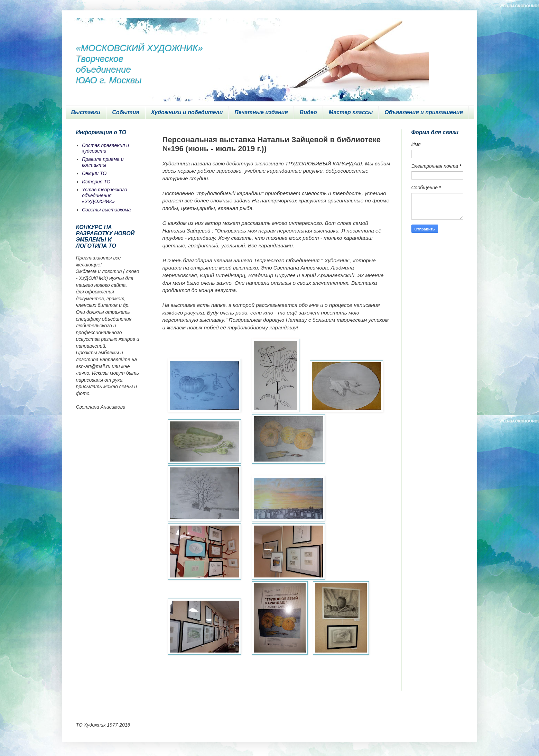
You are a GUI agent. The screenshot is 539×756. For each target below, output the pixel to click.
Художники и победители (187, 112)
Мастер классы (351, 112)
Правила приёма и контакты (103, 162)
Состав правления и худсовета (105, 148)
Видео (308, 112)
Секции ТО (94, 173)
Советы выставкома (106, 210)
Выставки (86, 112)
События (126, 112)
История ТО (96, 182)
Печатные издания (261, 112)
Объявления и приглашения (424, 112)
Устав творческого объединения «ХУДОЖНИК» (105, 195)
